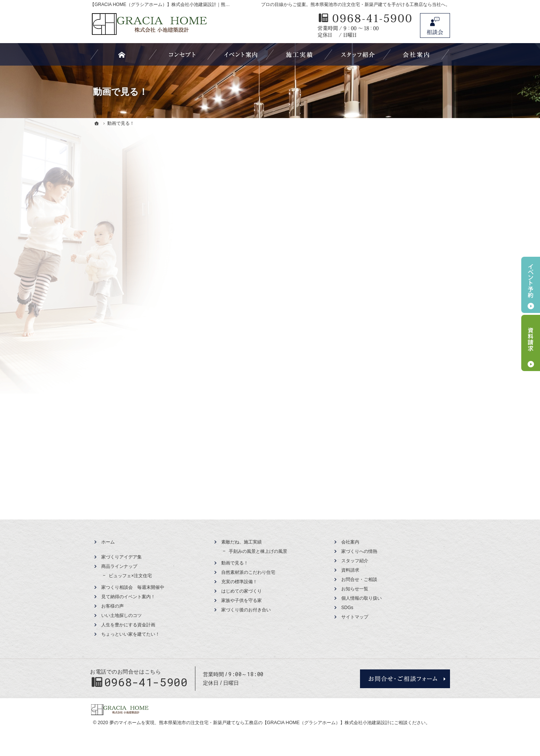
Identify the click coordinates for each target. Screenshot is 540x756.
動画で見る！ (235, 563)
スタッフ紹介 (355, 561)
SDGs (347, 608)
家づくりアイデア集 (121, 557)
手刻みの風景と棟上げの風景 (258, 551)
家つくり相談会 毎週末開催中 (133, 587)
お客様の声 (112, 606)
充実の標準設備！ (239, 582)
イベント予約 (531, 285)
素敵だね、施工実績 (241, 542)
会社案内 (350, 542)
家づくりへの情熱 (359, 551)
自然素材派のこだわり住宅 (248, 572)
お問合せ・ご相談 (359, 579)
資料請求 (350, 570)
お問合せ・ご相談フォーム (405, 679)
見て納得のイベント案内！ (128, 597)
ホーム (108, 542)
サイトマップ (355, 617)
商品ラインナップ (119, 566)
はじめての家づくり (241, 591)
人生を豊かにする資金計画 (128, 625)
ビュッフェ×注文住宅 (130, 576)
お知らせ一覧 (355, 589)
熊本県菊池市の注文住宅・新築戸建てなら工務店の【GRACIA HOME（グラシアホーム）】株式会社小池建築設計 (274, 723)
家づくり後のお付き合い (246, 610)
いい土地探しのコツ (121, 615)
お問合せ (435, 25)
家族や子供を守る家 (241, 600)
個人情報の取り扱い (361, 598)
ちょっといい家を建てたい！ (130, 634)
